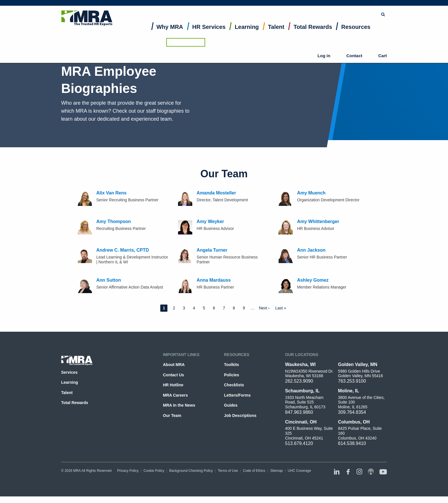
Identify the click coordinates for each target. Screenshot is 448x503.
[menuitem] (170, 34)
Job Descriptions (240, 415)
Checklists (234, 385)
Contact (360, 23)
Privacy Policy (128, 471)
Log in (339, 23)
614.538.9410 (352, 443)
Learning (247, 33)
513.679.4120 (299, 443)
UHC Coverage (299, 471)
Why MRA (170, 33)
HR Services (209, 33)
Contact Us (173, 375)
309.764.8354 (352, 412)
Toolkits (232, 365)
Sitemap (277, 471)
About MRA (174, 365)
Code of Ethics (254, 471)
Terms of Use (228, 471)
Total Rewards (313, 33)
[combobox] (260, 7)
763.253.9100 (352, 381)
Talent (276, 33)
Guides (231, 405)
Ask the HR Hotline (367, 7)
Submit (290, 7)
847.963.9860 (299, 412)
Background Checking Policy (191, 471)
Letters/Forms (237, 395)
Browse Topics (320, 7)
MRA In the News (179, 405)
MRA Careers (175, 395)
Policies (232, 375)
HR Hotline (173, 385)
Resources (356, 33)
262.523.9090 (299, 381)
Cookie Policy (154, 471)
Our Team (172, 415)
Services (69, 372)
